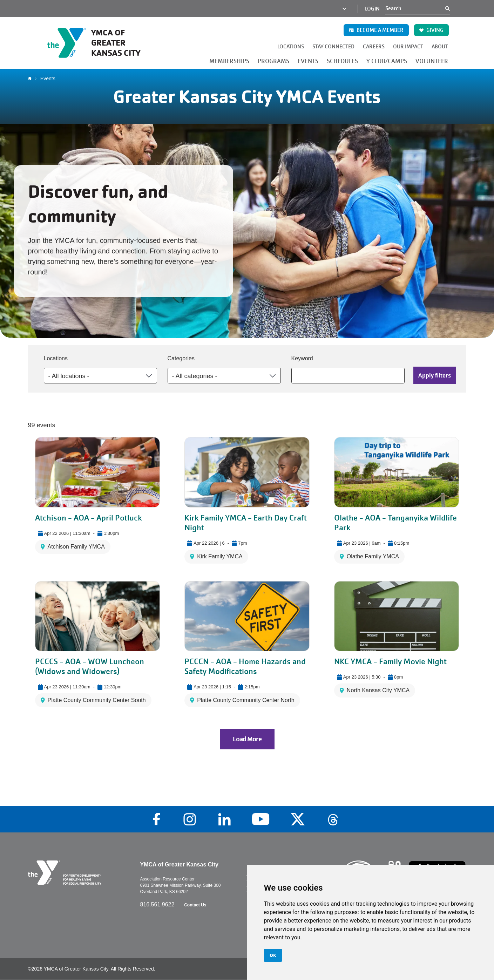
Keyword (302, 358)
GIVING (431, 30)
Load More (247, 739)
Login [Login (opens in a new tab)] (372, 9)
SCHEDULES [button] (342, 61)
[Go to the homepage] (101, 43)
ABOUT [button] (440, 47)
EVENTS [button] (308, 61)
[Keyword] (348, 376)
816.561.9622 (158, 904)
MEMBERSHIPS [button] (229, 61)
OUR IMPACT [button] (408, 47)
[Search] (415, 8)
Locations (56, 358)
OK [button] (273, 955)
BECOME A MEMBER (376, 30)
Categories (181, 358)
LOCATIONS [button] (291, 47)
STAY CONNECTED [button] (333, 47)
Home (32, 79)
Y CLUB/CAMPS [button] (387, 61)
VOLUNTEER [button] (432, 61)
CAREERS (374, 47)
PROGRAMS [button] (273, 61)
